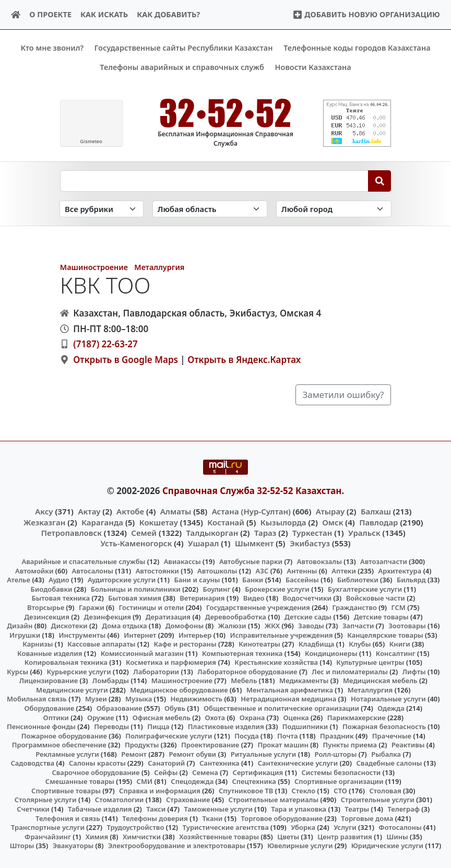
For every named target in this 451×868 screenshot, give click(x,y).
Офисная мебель (162, 717)
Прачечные (392, 735)
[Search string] (214, 181)
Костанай (226, 522)
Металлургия (159, 267)
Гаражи (92, 607)
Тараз (265, 532)
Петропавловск (72, 532)
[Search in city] (334, 209)
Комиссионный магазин (142, 653)
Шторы (22, 846)
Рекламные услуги (67, 754)
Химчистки (142, 836)
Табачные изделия (100, 809)
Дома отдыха (124, 626)
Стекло (304, 791)
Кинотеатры (259, 644)
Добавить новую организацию (366, 14)
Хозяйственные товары (219, 836)
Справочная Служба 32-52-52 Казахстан (252, 490)
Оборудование (50, 708)
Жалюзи (232, 626)
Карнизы (38, 644)
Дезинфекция (108, 616)
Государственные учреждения (258, 607)
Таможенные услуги (218, 809)
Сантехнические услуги (298, 763)
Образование (120, 708)
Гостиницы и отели (151, 607)
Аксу (44, 511)
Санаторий (166, 763)
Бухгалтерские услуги (365, 589)
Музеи (96, 699)
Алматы (176, 511)
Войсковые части (376, 598)
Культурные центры (370, 662)
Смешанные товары (80, 781)
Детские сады (308, 616)
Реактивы (408, 745)
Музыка (139, 699)
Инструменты (82, 635)
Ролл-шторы (336, 754)
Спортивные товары (66, 791)
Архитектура (400, 570)
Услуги (345, 827)
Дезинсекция (47, 616)
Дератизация (168, 616)
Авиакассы (182, 561)
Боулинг (216, 589)
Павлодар (378, 522)
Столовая (385, 791)
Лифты (414, 671)
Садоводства (32, 763)
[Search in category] (102, 209)
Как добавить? (168, 14)
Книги (400, 644)
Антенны (302, 570)
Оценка (296, 717)
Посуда (247, 735)
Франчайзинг (48, 836)
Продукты (142, 745)
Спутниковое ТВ (246, 791)
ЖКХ (272, 626)
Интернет (140, 635)
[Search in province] (210, 209)
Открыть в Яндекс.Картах (244, 360)
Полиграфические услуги (169, 735)
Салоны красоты (97, 763)
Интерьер (195, 635)
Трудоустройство (136, 827)
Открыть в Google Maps (126, 360)
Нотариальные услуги (388, 699)
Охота (215, 717)
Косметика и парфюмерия (171, 662)
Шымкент (254, 543)
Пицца (158, 726)
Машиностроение (94, 267)
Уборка (303, 827)
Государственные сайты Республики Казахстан (184, 48)
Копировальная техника (66, 662)
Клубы (360, 644)
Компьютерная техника (242, 653)
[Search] (380, 181)
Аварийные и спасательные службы (83, 561)
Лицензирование (49, 681)
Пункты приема (350, 745)
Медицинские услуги (72, 690)
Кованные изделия (50, 653)
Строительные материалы (274, 800)
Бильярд (411, 580)
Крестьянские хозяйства (276, 662)
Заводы (311, 626)
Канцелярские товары (385, 635)
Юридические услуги (387, 846)
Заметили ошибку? (343, 395)
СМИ (145, 781)
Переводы (111, 726)
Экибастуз (310, 543)
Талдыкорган (212, 532)
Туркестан (312, 532)
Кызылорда (283, 522)
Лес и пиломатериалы (350, 671)
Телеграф (403, 809)
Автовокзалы (319, 561)
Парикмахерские (357, 717)
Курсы (17, 671)
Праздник (337, 735)
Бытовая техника (61, 598)
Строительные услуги (378, 800)
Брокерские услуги (277, 589)
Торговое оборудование (282, 818)
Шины (397, 836)
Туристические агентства (226, 827)
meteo (91, 142)
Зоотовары (407, 626)
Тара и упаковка (299, 809)
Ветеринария (202, 598)
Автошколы (217, 570)
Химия (97, 836)
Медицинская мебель (380, 681)
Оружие (101, 717)
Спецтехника (254, 781)
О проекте (50, 14)
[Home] (16, 15)
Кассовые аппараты (101, 644)
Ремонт (134, 754)
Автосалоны (93, 570)
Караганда (102, 522)
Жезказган (44, 522)
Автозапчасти (384, 561)
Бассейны (302, 580)
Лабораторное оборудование (247, 671)
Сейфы (166, 772)
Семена (205, 772)
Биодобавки (52, 589)
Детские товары (381, 616)
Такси (156, 809)
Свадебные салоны (389, 763)
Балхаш (376, 511)
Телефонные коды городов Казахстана (357, 48)
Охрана (252, 717)
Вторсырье (46, 607)
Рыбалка (386, 754)
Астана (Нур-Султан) (251, 511)
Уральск (364, 532)
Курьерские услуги (79, 671)
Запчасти (358, 626)
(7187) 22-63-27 (105, 344)
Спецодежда (192, 781)
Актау (89, 511)
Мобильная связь (37, 699)
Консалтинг (396, 653)
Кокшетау (159, 522)
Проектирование (210, 745)
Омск (333, 522)
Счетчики (33, 809)
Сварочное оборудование (96, 772)
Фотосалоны (400, 827)
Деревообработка (236, 616)
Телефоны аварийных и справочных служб (182, 67)
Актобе (130, 511)
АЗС (262, 570)
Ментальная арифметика (290, 690)
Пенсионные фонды (41, 726)
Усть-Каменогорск (137, 543)
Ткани (213, 818)
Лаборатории (156, 671)
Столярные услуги (46, 800)
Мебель (244, 681)
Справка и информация (160, 791)
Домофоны (185, 626)
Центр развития (345, 836)
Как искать (104, 14)
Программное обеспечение (59, 745)
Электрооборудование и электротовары (177, 846)
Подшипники (305, 726)
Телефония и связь (68, 818)
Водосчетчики (307, 598)
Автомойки (34, 570)
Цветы (288, 836)
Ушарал (203, 543)
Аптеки (344, 570)
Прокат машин (283, 745)
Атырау (330, 511)
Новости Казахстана (313, 67)
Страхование (188, 800)
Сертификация (258, 772)
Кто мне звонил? (52, 48)
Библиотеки (358, 580)
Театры (357, 809)
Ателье (19, 580)
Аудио (59, 580)
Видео (254, 598)
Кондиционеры (331, 653)
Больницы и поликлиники (136, 589)
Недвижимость (196, 699)
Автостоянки (157, 570)
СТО (340, 791)
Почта (288, 735)
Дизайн (20, 626)
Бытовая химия (135, 598)
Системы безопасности (341, 772)
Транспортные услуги (48, 827)
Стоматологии (120, 800)
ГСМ (399, 607)
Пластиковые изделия (226, 726)
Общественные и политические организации (281, 708)
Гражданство (354, 607)
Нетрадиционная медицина (288, 699)
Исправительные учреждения (282, 635)
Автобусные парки (251, 561)
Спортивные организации (339, 781)
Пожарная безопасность (384, 726)
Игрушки (25, 635)
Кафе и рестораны (185, 644)
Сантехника (219, 763)
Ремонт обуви (192, 754)
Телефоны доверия (155, 818)
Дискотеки (69, 626)
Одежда (391, 708)
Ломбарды (111, 681)
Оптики (56, 717)
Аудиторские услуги (122, 580)
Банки (253, 580)
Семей (144, 532)
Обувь (175, 708)
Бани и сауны (197, 580)
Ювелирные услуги (300, 846)
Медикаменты (304, 681)
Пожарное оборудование (64, 735)
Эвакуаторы (73, 846)
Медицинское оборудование (179, 690)
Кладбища (316, 644)
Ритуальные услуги (263, 754)
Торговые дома (367, 818)
